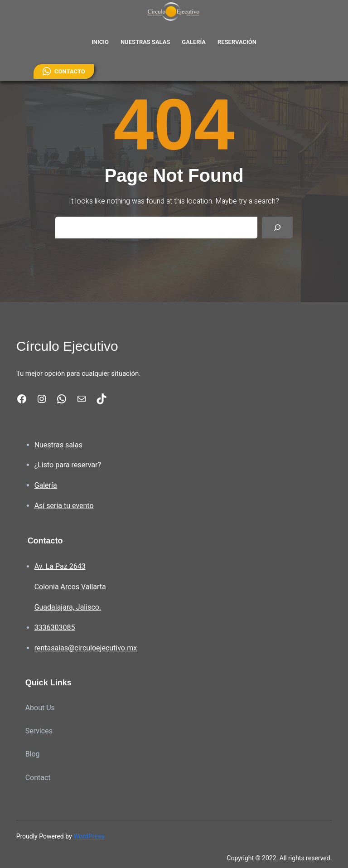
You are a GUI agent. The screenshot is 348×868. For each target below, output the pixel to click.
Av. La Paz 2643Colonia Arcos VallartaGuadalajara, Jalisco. (70, 587)
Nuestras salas (58, 445)
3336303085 (55, 628)
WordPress (89, 836)
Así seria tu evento (64, 506)
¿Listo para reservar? (68, 465)
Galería (46, 485)
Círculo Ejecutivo (67, 346)
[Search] (277, 228)
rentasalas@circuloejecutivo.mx (86, 648)
